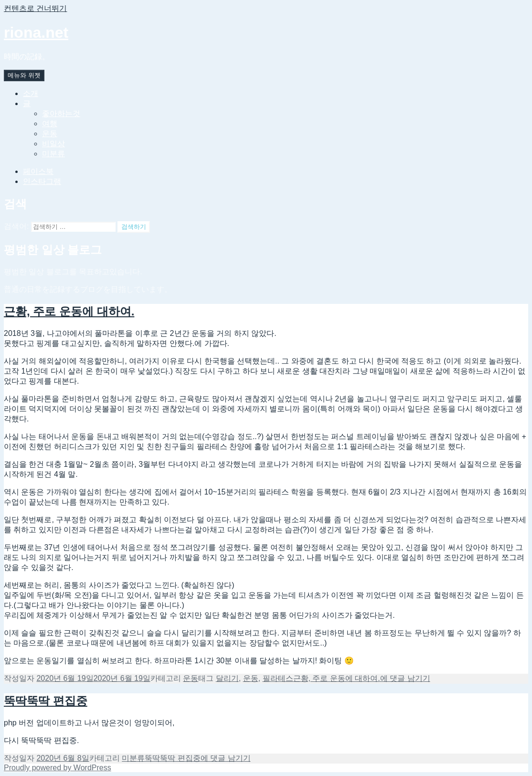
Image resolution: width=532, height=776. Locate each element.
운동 (50, 134)
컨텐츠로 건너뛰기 (35, 8)
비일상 (53, 144)
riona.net (36, 32)
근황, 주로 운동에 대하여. (69, 311)
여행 (50, 124)
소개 (31, 93)
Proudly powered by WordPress (58, 768)
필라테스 (278, 678)
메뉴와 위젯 (24, 75)
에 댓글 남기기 (362, 678)
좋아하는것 (61, 113)
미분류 (53, 154)
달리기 (227, 678)
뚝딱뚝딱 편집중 (46, 701)
